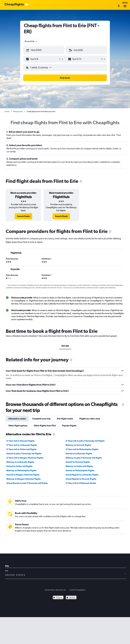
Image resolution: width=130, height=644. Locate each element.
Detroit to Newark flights (78, 462)
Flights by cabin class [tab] (90, 419)
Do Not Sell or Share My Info (55, 590)
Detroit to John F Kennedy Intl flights (24, 454)
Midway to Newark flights (78, 445)
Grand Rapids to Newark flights (81, 479)
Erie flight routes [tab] (65, 419)
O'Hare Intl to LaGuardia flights (22, 445)
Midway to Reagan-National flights (23, 479)
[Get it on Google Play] (58, 598)
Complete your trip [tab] (41, 419)
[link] (23, 216)
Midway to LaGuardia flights (20, 462)
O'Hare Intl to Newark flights (20, 441)
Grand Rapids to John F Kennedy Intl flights (27, 483)
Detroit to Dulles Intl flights (19, 466)
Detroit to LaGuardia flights (79, 454)
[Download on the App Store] (71, 598)
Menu (125, 5)
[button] (42, 59)
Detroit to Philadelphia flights (80, 470)
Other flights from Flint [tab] (45, 426)
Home (7, 111)
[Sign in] (119, 6)
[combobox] (31, 41)
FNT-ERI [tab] (65, 346)
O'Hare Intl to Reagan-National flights (25, 458)
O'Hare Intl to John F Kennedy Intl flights (85, 441)
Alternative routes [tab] (17, 419)
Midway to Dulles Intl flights (79, 466)
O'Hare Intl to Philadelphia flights (82, 449)
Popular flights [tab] (69, 426)
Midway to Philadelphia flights (21, 470)
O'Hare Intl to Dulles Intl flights (21, 449)
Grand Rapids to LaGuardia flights (82, 475)
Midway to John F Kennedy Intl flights (84, 458)
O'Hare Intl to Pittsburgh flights (81, 483)
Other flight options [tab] (18, 426)
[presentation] (81, 181)
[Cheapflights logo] (14, 5)
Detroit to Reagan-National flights (23, 475)
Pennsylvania (18, 111)
